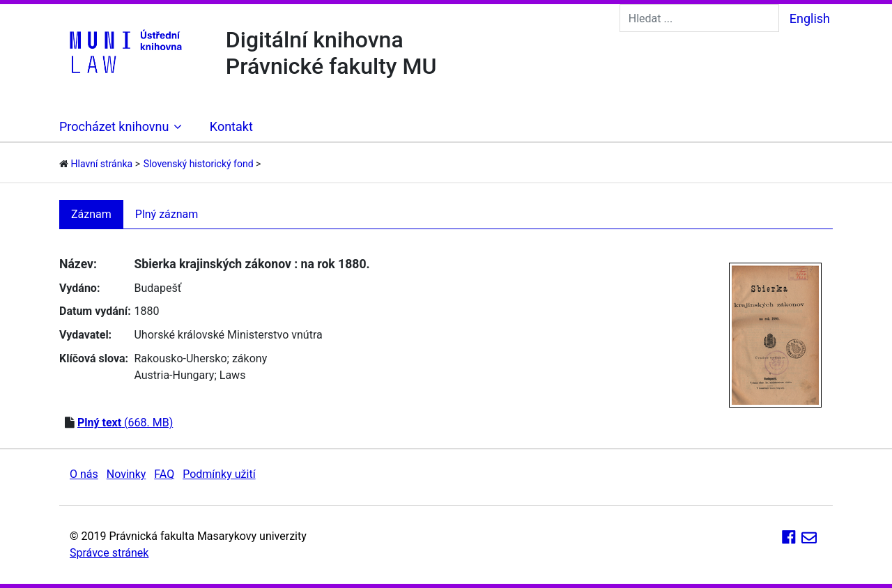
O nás (84, 474)
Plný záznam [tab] (167, 214)
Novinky (126, 474)
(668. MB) (125, 423)
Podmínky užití (219, 474)
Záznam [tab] (91, 214)
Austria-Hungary (174, 375)
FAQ (164, 474)
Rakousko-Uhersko (180, 358)
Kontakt (231, 126)
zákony (249, 358)
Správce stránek (109, 553)
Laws (233, 375)
